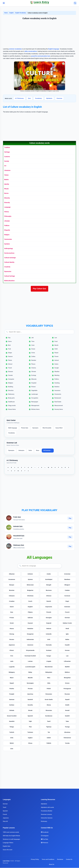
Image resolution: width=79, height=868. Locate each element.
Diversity (7, 203)
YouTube (45, 839)
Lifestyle (7, 221)
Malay (30, 672)
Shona (49, 705)
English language (54, 49)
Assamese (12, 580)
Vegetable (34, 391)
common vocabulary (15, 49)
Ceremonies (8, 239)
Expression (8, 271)
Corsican (67, 596)
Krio (12, 656)
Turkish (12, 732)
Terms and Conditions (48, 860)
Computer (11, 379)
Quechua (30, 694)
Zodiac (33, 357)
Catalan (67, 591)
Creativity (7, 267)
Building (11, 387)
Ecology (34, 376)
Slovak (30, 711)
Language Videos (8, 843)
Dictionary (44, 822)
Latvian (30, 661)
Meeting (57, 376)
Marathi (30, 678)
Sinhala (12, 711)
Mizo (49, 678)
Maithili (67, 667)
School (10, 364)
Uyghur (30, 738)
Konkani (49, 651)
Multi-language (13, 428)
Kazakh (67, 645)
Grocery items (59, 409)
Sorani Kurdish (12, 716)
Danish (49, 601)
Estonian (67, 607)
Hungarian (30, 634)
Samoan (12, 700)
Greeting (57, 383)
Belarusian (30, 585)
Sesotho (30, 705)
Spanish (30, 716)
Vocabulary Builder (47, 811)
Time (33, 342)
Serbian (12, 705)
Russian (67, 694)
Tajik (30, 722)
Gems (10, 342)
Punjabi (12, 694)
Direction (11, 391)
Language (7, 207)
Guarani (30, 623)
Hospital (34, 383)
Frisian (12, 618)
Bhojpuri (67, 585)
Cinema (34, 368)
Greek (12, 623)
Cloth (56, 349)
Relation (57, 387)
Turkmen (30, 732)
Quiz (29, 98)
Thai (30, 727)
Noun (38, 451)
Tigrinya (49, 727)
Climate (34, 372)
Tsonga (67, 727)
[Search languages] (40, 566)
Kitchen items (35, 409)
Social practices (9, 253)
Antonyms (21, 451)
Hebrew (49, 629)
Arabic (49, 574)
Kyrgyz (49, 656)
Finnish (49, 612)
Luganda (12, 667)
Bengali (49, 585)
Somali (67, 711)
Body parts (11, 398)
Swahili (67, 716)
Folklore (7, 226)
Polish (49, 689)
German (67, 618)
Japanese (12, 645)
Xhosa (30, 743)
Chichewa (30, 596)
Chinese (49, 596)
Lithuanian (67, 661)
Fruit (10, 349)
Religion (7, 235)
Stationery (11, 394)
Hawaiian (30, 629)
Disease (11, 372)
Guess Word (59, 428)
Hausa (12, 629)
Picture (33, 387)
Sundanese (49, 716)
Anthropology (9, 248)
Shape (10, 353)
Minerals (34, 379)
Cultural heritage (10, 276)
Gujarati (49, 623)
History (7, 212)
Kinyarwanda (30, 651)
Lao (67, 656)
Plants (10, 360)
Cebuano (12, 596)
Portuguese (67, 689)
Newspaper (35, 402)
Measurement (59, 406)
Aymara (30, 580)
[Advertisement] (39, 34)
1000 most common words (11, 832)
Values (6, 175)
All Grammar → (48, 451)
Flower (56, 357)
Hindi (67, 629)
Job (32, 338)
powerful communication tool (41, 56)
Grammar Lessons (46, 815)
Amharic (30, 574)
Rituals (6, 189)
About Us (52, 865)
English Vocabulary (21, 13)
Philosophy (8, 216)
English (12, 13)
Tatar (67, 722)
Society (7, 161)
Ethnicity (7, 198)
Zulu (12, 749)
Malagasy (12, 672)
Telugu (12, 727)
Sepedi (67, 700)
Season (10, 357)
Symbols (7, 244)
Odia (49, 683)
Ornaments (58, 394)
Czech (30, 601)
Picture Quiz (25, 428)
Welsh (12, 743)
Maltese (67, 672)
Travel (10, 368)
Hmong (12, 634)
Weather (57, 372)
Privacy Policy (35, 860)
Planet (56, 353)
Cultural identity (9, 262)
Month (56, 345)
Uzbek (49, 738)
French (67, 612)
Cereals (10, 376)
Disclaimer (60, 860)
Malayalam (49, 672)
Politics (57, 379)
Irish (49, 640)
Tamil (49, 722)
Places (33, 364)
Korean (67, 651)
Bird (9, 345)
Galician (30, 618)
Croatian (12, 601)
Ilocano (12, 640)
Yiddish (49, 743)
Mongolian (67, 678)
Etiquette (7, 230)
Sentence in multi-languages (11, 839)
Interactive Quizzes (47, 818)
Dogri (67, 601)
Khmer (12, 651)
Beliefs (6, 180)
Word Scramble (47, 428)
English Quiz (7, 846)
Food (56, 342)
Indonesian (30, 640)
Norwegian (30, 683)
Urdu (12, 738)
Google (57, 368)
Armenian (67, 574)
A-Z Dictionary (19, 98)
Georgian (49, 618)
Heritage (7, 152)
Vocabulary (38, 98)
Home (6, 13)
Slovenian (49, 711)
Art (5, 166)
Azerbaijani (49, 580)
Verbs (30, 451)
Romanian (49, 694)
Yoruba (67, 743)
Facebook (45, 832)
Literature (7, 170)
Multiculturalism (9, 281)
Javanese (30, 645)
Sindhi (67, 705)
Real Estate (58, 402)
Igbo (67, 634)
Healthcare (11, 402)
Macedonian (49, 667)
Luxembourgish (30, 667)
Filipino (30, 612)
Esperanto (49, 607)
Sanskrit (30, 700)
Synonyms (35, 428)
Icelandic (49, 634)
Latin (12, 661)
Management (35, 406)
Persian (30, 689)
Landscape (35, 394)
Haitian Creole (67, 623)
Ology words (12, 406)
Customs (7, 157)
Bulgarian (30, 591)
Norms (6, 193)
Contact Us (69, 860)
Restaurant (58, 398)
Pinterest (45, 843)
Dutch (12, 607)
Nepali (12, 683)
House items (12, 409)
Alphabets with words (47, 808)
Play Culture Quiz (40, 289)
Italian (67, 640)
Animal (57, 360)
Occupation (35, 398)
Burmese (49, 591)
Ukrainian (67, 732)
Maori (12, 678)
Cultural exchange (10, 258)
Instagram (45, 836)
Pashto (12, 689)
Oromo (67, 683)
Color (33, 345)
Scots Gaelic (49, 700)
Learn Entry (6, 861)
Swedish (12, 722)
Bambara (67, 580)
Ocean (33, 349)
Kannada (49, 645)
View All (5, 822)
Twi (49, 732)
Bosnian (12, 591)
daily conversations (31, 51)
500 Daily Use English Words (11, 836)
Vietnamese (67, 738)
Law (56, 338)
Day (9, 338)
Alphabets (49, 98)
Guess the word (8, 850)
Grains (56, 364)
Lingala (49, 661)
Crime (33, 353)
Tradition (7, 147)
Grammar (59, 98)
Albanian (12, 574)
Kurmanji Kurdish (30, 656)
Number (34, 360)
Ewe (12, 612)
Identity (7, 184)
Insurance (57, 391)
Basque (12, 585)
